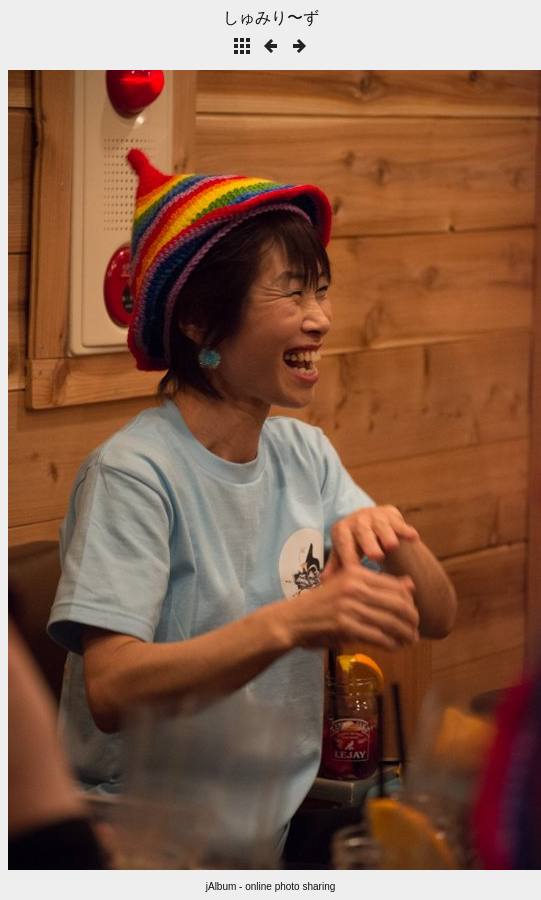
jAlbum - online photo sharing (271, 886)
